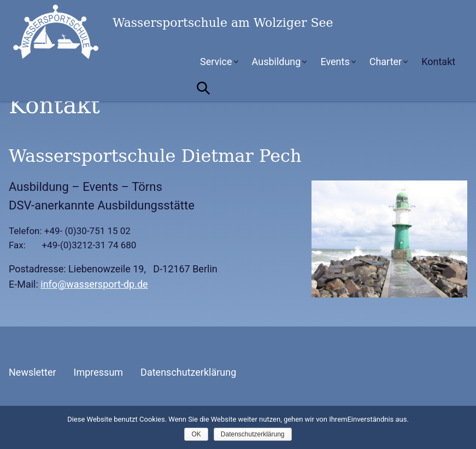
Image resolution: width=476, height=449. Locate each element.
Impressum (99, 372)
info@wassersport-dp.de (94, 284)
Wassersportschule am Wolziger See (91, 32)
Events (335, 62)
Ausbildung (277, 62)
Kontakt (438, 62)
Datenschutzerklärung (188, 372)
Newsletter (33, 372)
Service (216, 62)
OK (196, 434)
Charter (386, 62)
